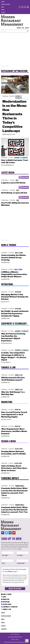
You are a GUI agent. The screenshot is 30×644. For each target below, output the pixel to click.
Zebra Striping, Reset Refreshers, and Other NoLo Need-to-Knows (14, 468)
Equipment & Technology (18, 97)
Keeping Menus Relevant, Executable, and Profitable (14, 453)
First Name (5, 555)
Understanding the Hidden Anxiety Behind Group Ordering (13, 258)
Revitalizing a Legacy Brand (14, 193)
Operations (18, 292)
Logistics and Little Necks (13, 183)
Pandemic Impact (20, 486)
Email (3, 563)
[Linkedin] (25, 7)
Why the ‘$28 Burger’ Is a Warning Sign (13, 393)
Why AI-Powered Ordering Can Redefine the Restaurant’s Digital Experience (13, 337)
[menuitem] (3, 2)
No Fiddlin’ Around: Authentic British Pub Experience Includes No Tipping (15, 314)
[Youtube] (28, 7)
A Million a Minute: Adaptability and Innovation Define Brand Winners (14, 274)
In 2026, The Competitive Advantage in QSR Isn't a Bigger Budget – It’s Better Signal (14, 356)
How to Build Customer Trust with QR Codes (15, 161)
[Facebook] (20, 7)
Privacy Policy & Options (11, 549)
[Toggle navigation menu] (27, 641)
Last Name (20, 555)
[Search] (28, 31)
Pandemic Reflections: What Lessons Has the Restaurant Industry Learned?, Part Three (14, 492)
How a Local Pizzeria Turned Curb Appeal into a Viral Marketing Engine (14, 415)
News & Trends (19, 253)
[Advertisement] (15, 50)
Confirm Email (21, 563)
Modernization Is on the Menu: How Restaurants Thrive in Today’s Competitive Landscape (15, 116)
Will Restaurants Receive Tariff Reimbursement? (13, 379)
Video (17, 180)
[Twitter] (22, 7)
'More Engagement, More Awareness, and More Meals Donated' (14, 431)
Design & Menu (19, 449)
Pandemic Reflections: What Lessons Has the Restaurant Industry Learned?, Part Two (14, 510)
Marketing (18, 409)
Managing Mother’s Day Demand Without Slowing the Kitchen (15, 297)
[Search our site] (14, 31)
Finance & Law (19, 375)
